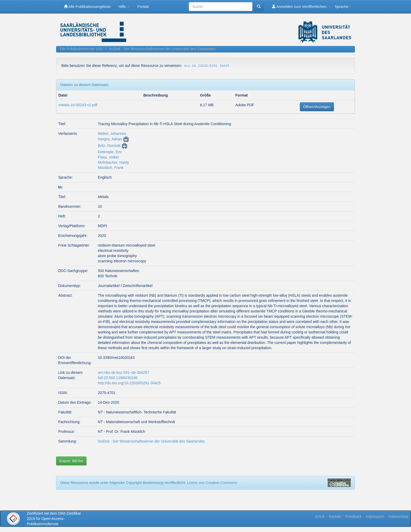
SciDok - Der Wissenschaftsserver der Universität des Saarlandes (162, 49)
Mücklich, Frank (111, 168)
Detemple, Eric (110, 152)
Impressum (375, 517)
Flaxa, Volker (108, 157)
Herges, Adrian (110, 139)
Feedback (353, 517)
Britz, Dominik (109, 146)
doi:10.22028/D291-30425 (207, 66)
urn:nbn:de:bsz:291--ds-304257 (123, 373)
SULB (320, 517)
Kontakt (335, 517)
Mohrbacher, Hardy (113, 162)
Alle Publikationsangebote (87, 6)
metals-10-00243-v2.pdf (78, 105)
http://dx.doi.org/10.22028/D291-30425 (129, 383)
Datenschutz (398, 517)
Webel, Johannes (112, 134)
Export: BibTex (71, 461)
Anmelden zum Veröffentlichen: (301, 6)
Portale (143, 7)
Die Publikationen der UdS (82, 49)
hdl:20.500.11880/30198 (118, 378)
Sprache (343, 7)
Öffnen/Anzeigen (317, 107)
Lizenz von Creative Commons (212, 483)
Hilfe (124, 7)
